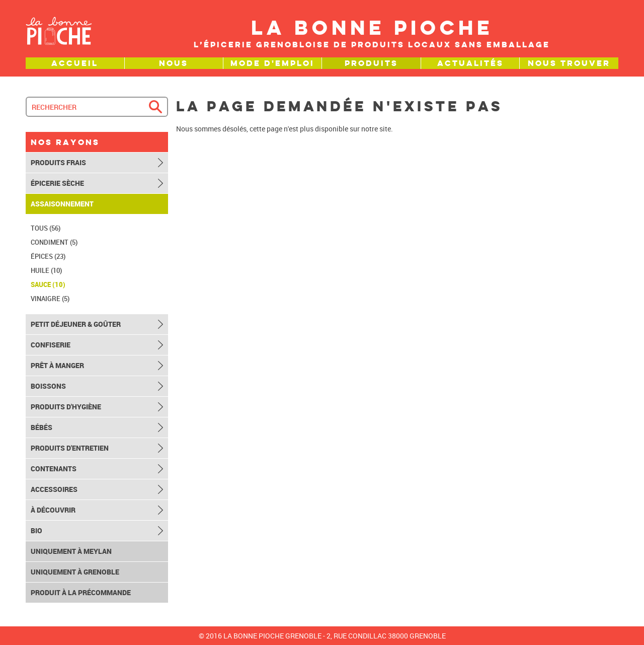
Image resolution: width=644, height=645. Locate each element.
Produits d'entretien (70, 448)
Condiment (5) (54, 242)
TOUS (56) (46, 228)
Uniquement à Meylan (71, 551)
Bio (36, 531)
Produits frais (58, 163)
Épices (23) (48, 256)
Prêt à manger (57, 366)
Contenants (54, 469)
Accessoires (54, 489)
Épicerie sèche (57, 183)
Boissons (48, 386)
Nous (174, 63)
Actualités (470, 63)
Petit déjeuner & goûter (76, 324)
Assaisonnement (62, 204)
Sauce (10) (48, 284)
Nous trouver (569, 63)
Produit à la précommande (81, 593)
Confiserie (51, 345)
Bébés (42, 427)
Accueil (75, 63)
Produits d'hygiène (66, 407)
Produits (371, 63)
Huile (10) (46, 270)
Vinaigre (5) (50, 299)
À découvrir (53, 510)
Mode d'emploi (272, 63)
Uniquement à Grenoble (75, 572)
